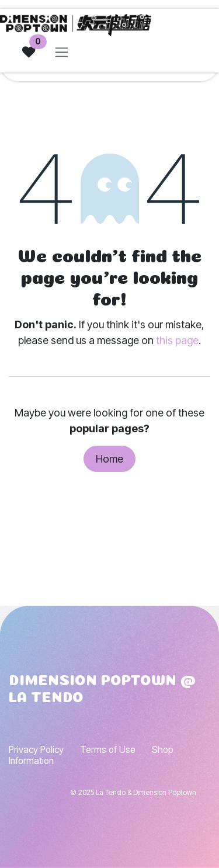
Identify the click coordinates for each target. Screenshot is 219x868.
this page (177, 340)
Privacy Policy (36, 750)
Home (109, 459)
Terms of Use (108, 750)
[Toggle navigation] (62, 52)
